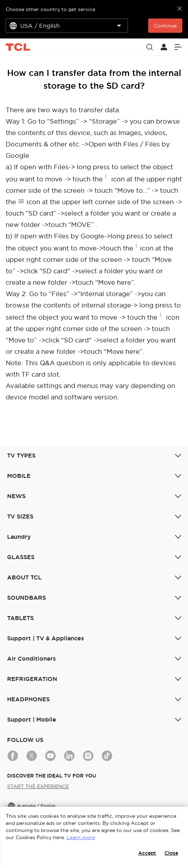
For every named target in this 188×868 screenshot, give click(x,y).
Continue (165, 26)
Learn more (81, 837)
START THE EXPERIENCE (38, 786)
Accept (147, 853)
